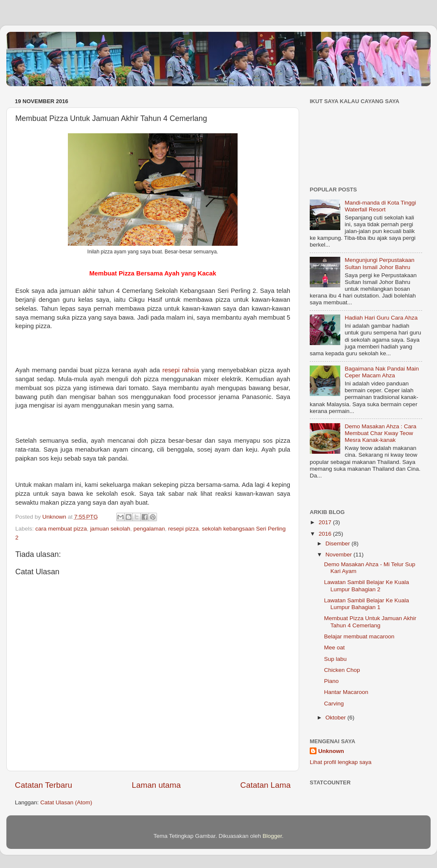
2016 (326, 534)
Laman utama (156, 785)
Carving (334, 704)
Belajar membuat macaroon (359, 636)
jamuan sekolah (110, 529)
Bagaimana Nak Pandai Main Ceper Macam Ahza (382, 372)
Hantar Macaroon (346, 692)
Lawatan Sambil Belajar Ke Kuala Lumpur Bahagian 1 (367, 604)
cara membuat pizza (61, 529)
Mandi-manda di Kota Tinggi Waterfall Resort (380, 206)
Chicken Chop (342, 670)
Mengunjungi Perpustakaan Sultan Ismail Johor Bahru (379, 263)
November (339, 555)
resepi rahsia (181, 370)
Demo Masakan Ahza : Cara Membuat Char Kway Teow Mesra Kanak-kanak (380, 433)
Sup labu (335, 659)
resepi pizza (183, 529)
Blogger (272, 836)
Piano (332, 681)
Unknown (331, 751)
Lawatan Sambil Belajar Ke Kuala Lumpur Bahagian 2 (367, 586)
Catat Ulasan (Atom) (66, 802)
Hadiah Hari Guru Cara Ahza (381, 318)
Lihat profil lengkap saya (341, 762)
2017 (326, 522)
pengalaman (149, 529)
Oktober (336, 718)
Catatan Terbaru (43, 785)
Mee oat (335, 647)
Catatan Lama (265, 785)
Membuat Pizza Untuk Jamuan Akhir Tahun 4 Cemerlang (370, 622)
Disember (339, 544)
